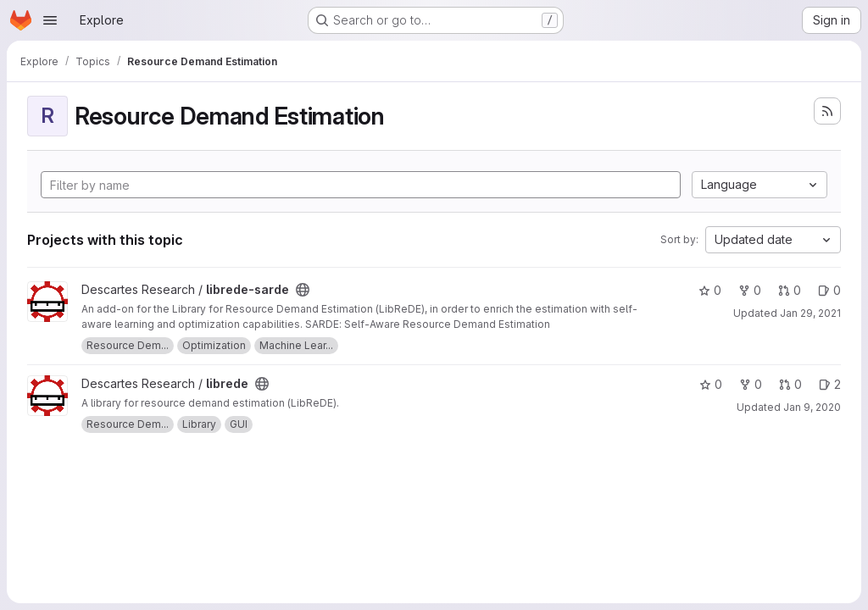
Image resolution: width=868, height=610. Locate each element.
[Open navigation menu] (50, 20)
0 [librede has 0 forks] (751, 384)
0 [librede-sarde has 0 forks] (750, 290)
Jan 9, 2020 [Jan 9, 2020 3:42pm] (812, 407)
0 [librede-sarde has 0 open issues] (829, 290)
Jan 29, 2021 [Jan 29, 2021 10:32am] (810, 313)
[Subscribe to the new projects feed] (827, 111)
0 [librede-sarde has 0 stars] (710, 290)
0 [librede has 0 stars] (711, 384)
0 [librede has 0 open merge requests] (790, 384)
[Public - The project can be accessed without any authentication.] (303, 290)
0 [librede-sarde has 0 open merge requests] (790, 290)
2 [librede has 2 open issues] (830, 384)
